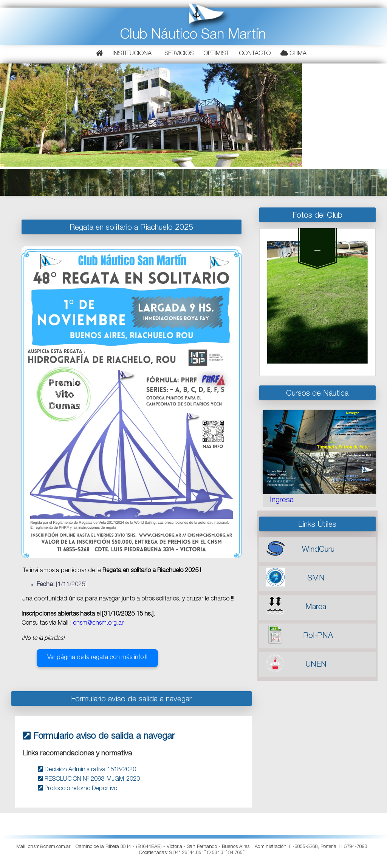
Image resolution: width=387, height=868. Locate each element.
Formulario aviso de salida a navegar (99, 737)
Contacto (255, 54)
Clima (293, 53)
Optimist (216, 54)
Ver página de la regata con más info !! (97, 658)
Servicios (179, 54)
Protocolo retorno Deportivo (77, 789)
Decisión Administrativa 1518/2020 (87, 770)
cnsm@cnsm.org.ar (98, 624)
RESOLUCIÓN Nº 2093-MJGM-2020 (89, 780)
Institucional (134, 54)
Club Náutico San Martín (193, 36)
